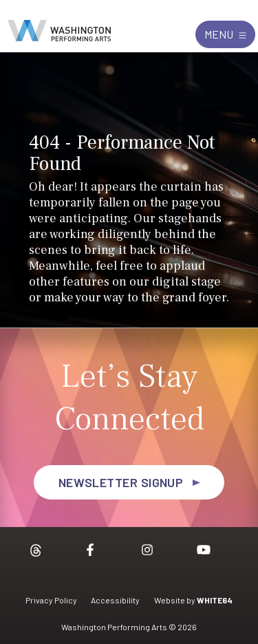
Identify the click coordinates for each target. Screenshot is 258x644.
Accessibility (115, 600)
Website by (193, 600)
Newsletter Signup (121, 482)
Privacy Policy (51, 600)
